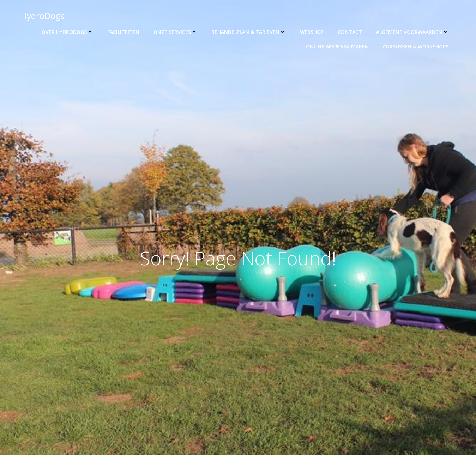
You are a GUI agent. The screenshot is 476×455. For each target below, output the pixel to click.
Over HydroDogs (67, 32)
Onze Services (175, 32)
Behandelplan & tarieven (249, 32)
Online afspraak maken (337, 46)
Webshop (312, 32)
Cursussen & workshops (416, 46)
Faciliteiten (123, 32)
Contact (350, 32)
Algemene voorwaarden (412, 32)
